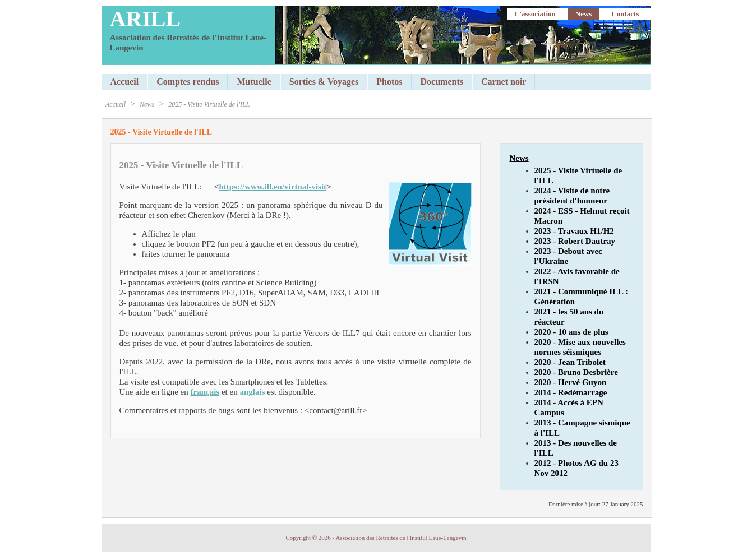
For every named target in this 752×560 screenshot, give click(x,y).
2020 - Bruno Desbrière (576, 372)
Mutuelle (254, 82)
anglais (252, 392)
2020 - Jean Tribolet (570, 362)
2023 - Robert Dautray (575, 241)
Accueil (125, 82)
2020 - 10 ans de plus (571, 332)
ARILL (146, 19)
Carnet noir (504, 82)
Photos (389, 82)
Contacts (625, 14)
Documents (442, 82)
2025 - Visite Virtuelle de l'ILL (209, 104)
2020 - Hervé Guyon (571, 382)
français (205, 392)
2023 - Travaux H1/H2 (574, 231)
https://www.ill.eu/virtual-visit (273, 187)
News (584, 14)
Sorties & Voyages (324, 82)
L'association (535, 14)
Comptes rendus (188, 82)
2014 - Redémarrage (571, 392)
